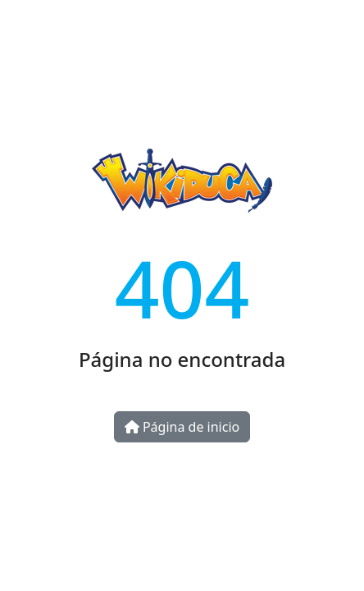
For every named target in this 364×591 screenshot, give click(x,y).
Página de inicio (182, 427)
